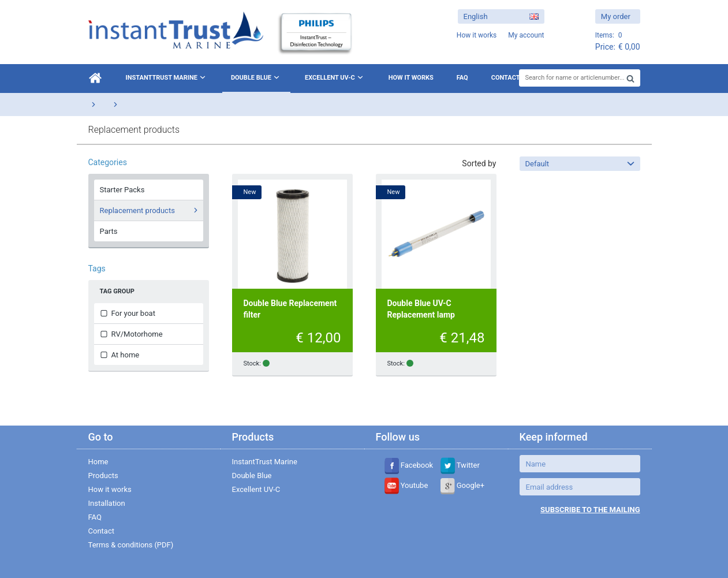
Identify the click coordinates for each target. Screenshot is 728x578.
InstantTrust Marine (167, 77)
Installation (107, 503)
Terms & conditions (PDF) (131, 545)
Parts (109, 231)
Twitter (460, 465)
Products (103, 476)
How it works (411, 78)
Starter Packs (122, 190)
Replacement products (150, 210)
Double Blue (256, 77)
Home (98, 462)
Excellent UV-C (335, 77)
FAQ (462, 78)
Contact (506, 78)
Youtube (406, 485)
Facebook (409, 465)
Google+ (463, 485)
